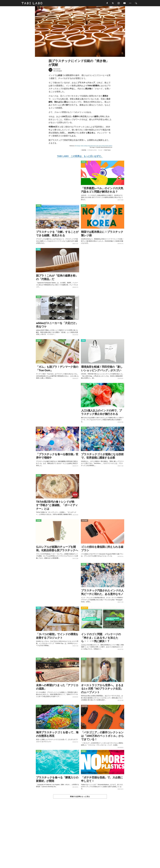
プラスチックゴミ (93, 150)
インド (101, 150)
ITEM (38, 250)
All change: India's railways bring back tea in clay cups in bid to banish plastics (94, 146)
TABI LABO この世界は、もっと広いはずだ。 (80, 156)
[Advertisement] (80, 838)
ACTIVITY (84, 608)
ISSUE (84, 162)
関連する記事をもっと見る (80, 797)
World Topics (108, 150)
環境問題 (84, 150)
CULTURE (39, 428)
